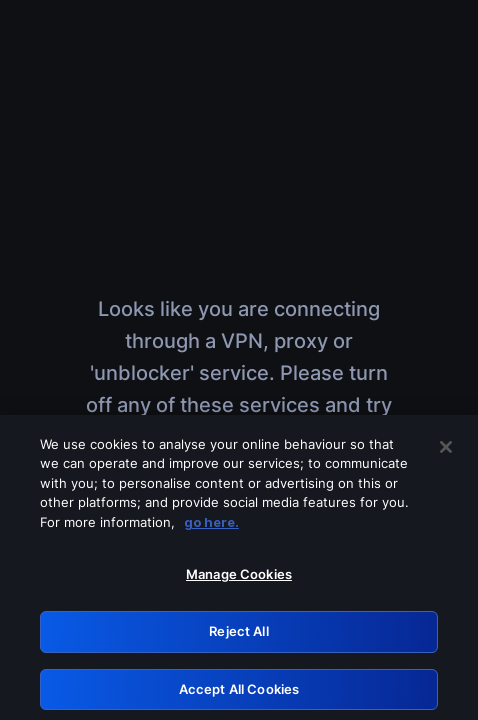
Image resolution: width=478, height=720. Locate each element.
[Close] (446, 451)
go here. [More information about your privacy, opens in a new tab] (211, 526)
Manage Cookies (239, 579)
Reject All (238, 635)
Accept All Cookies (239, 693)
